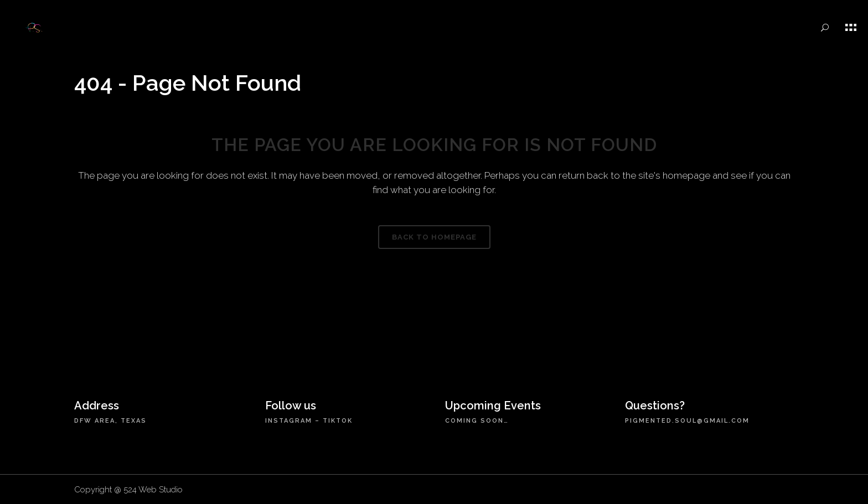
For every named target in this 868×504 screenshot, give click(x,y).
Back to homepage (434, 237)
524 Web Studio (153, 490)
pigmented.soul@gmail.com (687, 421)
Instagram (289, 421)
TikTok (338, 421)
